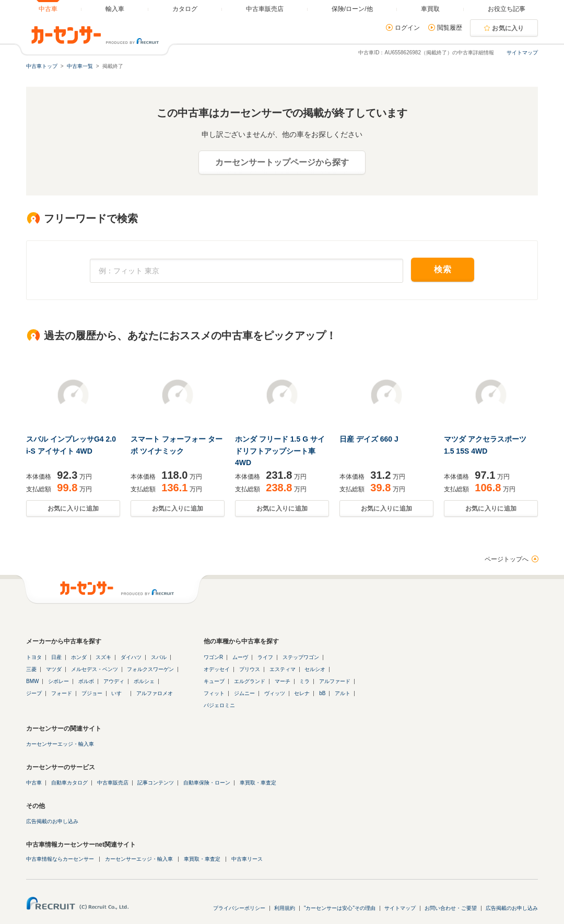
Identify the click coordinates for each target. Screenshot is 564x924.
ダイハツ (131, 657)
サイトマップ (522, 53)
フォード (62, 693)
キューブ (214, 681)
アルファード (335, 681)
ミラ (304, 681)
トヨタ (34, 657)
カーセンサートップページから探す (282, 162)
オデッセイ (217, 669)
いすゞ (119, 693)
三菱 (31, 669)
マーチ (283, 681)
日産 (56, 657)
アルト (343, 693)
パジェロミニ (219, 705)
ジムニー (244, 693)
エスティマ (283, 669)
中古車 (34, 783)
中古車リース (247, 859)
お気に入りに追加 (73, 509)
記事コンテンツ (156, 783)
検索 (443, 269)
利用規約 (285, 908)
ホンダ (79, 657)
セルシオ (315, 669)
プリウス (250, 669)
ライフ (265, 657)
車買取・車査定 (258, 783)
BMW (32, 681)
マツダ (54, 669)
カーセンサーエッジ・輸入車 (60, 744)
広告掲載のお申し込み (52, 821)
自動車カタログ (69, 783)
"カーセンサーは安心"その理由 (340, 908)
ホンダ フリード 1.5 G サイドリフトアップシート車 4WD (280, 451)
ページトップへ (507, 559)
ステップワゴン (301, 657)
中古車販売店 (113, 783)
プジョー (92, 693)
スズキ (103, 657)
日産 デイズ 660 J (369, 439)
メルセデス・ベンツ (95, 669)
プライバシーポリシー (239, 908)
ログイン (407, 28)
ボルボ (86, 681)
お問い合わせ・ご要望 (451, 908)
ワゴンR (213, 657)
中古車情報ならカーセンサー (60, 859)
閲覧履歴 (450, 28)
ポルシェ (144, 681)
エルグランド (250, 681)
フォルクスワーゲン (150, 669)
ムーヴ (240, 657)
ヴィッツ (275, 693)
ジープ (34, 693)
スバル (159, 657)
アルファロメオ (155, 693)
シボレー (58, 681)
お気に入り (508, 28)
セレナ (302, 693)
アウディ (114, 681)
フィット (214, 693)
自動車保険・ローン (207, 783)
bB (322, 693)
